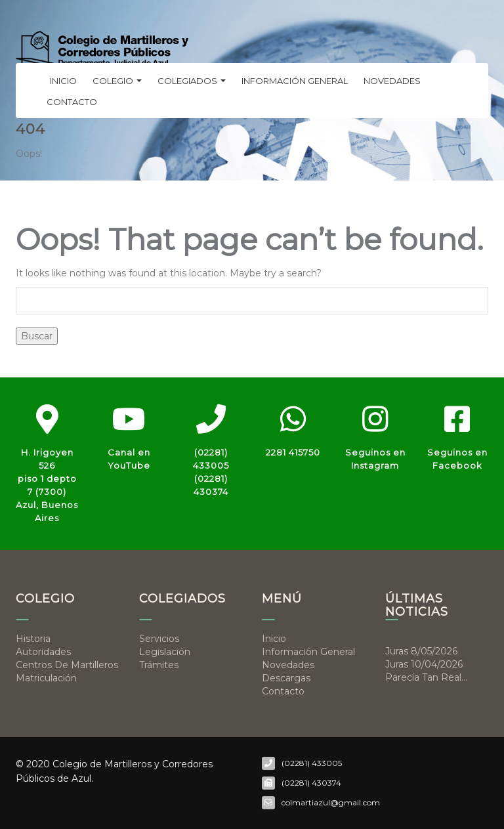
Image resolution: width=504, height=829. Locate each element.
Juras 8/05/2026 (421, 651)
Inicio (63, 81)
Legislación (165, 652)
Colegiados (192, 81)
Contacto (72, 102)
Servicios (159, 639)
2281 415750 (293, 452)
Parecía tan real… (426, 677)
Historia (33, 639)
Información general (295, 81)
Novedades (392, 81)
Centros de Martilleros (67, 665)
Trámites (159, 665)
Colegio (117, 81)
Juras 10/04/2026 (424, 664)
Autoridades (43, 652)
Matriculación (46, 678)
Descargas (286, 678)
